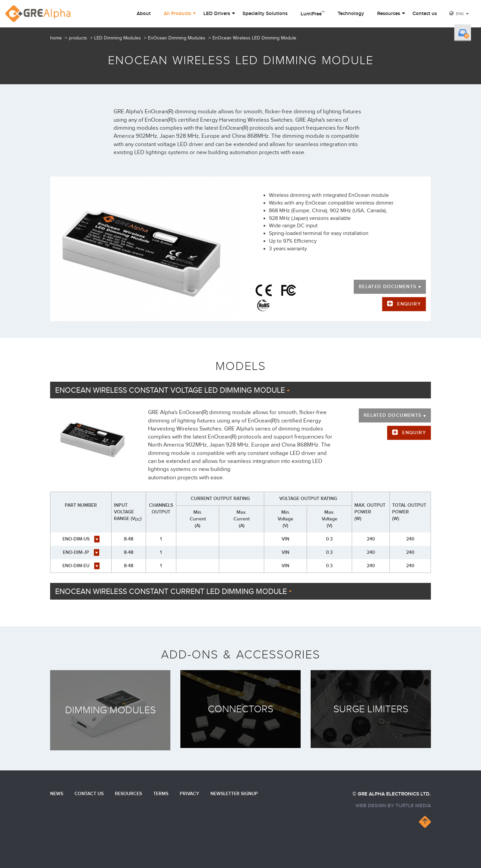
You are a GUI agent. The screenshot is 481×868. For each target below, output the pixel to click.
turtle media (413, 806)
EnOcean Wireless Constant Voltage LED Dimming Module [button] (172, 391)
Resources (389, 14)
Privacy (189, 794)
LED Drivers (217, 14)
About (144, 14)
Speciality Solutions (265, 14)
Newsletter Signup (234, 794)
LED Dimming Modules (118, 38)
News (57, 794)
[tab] (240, 390)
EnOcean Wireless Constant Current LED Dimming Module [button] (173, 592)
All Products (177, 14)
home (56, 38)
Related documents (390, 287)
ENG (460, 14)
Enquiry (409, 304)
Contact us (425, 14)
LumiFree (313, 14)
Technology (351, 14)
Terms (161, 794)
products (78, 38)
